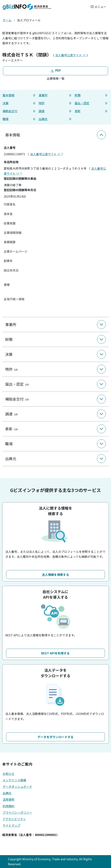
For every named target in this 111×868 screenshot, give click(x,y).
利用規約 (8, 806)
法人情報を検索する (55, 575)
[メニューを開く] (98, 7)
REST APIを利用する (55, 653)
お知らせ (8, 774)
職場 (19, 119)
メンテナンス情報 (14, 780)
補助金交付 (19, 111)
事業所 (55, 95)
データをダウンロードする (56, 737)
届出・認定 (92, 103)
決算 (19, 103)
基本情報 (19, 95)
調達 (55, 111)
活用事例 (8, 799)
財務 (92, 95)
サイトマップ (11, 825)
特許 (55, 103)
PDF (55, 71)
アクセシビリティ (14, 819)
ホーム (7, 20)
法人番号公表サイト (71, 55)
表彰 (92, 111)
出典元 (55, 119)
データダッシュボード (17, 786)
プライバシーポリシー (17, 812)
